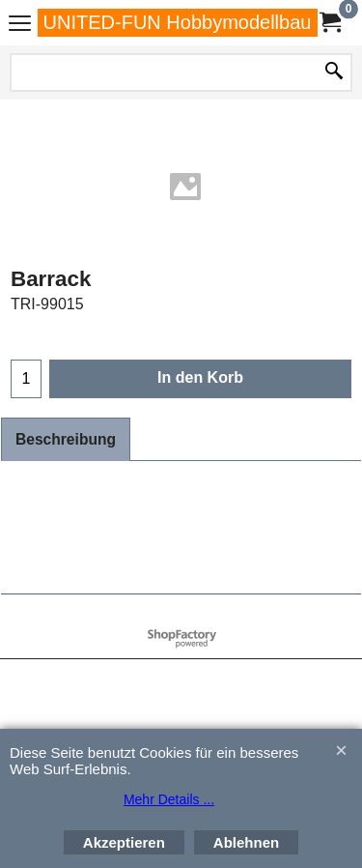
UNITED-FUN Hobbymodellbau (178, 22)
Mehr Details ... (169, 799)
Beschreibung (66, 439)
